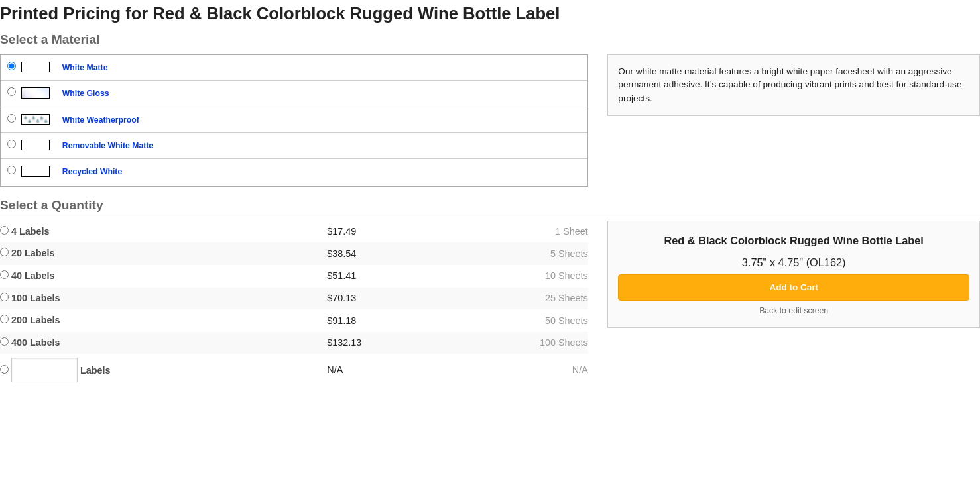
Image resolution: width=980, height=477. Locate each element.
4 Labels (25, 231)
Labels (55, 370)
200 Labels (30, 320)
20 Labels (28, 253)
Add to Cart (794, 287)
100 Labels (30, 298)
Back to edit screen (794, 311)
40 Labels (28, 276)
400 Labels (30, 343)
